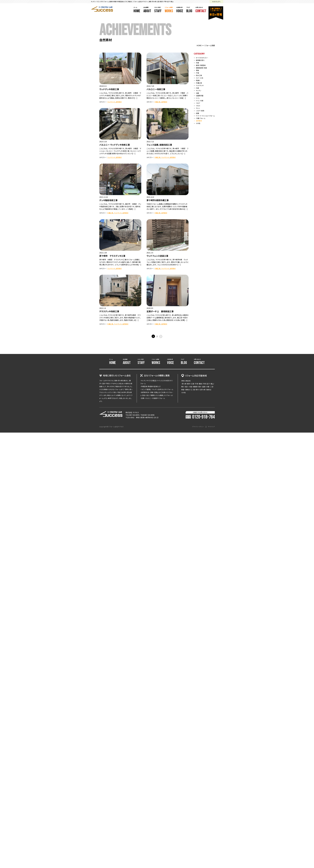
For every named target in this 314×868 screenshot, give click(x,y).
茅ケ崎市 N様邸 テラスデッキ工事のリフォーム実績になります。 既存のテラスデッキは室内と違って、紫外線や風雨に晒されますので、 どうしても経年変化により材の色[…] (120, 262)
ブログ (189, 10)
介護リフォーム (202, 120)
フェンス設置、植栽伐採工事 (159, 145)
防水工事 (200, 75)
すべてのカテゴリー (203, 58)
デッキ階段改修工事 (108, 200)
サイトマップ (211, 427)
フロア (199, 103)
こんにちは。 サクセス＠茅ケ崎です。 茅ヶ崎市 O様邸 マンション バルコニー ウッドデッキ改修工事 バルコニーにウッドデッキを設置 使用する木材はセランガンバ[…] (120, 151)
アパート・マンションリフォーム (205, 116)
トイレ (198, 98)
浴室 (198, 93)
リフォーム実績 (169, 10)
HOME (199, 45)
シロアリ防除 (201, 111)
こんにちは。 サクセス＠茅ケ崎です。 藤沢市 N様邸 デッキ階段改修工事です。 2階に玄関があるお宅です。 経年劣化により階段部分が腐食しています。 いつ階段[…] (120, 206)
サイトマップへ (216, 2)
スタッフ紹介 (158, 10)
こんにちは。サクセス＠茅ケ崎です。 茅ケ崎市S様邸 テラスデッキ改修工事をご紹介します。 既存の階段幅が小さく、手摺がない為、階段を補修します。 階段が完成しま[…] (120, 318)
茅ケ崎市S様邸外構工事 (158, 200)
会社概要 (147, 10)
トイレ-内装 (200, 100)
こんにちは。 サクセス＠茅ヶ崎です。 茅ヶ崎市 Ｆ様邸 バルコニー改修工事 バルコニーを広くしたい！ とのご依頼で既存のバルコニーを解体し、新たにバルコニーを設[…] (167, 95)
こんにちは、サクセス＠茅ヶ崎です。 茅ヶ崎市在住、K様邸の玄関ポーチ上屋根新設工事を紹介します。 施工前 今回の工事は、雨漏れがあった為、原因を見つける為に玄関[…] (167, 318)
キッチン (199, 90)
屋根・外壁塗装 (202, 65)
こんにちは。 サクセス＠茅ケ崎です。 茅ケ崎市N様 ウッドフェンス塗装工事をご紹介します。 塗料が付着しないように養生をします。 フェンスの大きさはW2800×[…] (168, 262)
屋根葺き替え (201, 60)
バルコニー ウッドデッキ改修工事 (115, 145)
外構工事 (157, 102)
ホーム (137, 10)
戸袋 (198, 73)
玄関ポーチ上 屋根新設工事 (160, 311)
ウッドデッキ (111, 102)
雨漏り (199, 80)
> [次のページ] (161, 336)
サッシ (199, 108)
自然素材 (119, 102)
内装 (198, 88)
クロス (199, 106)
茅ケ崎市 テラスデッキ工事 (112, 256)
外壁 (198, 63)
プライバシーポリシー (196, 427)
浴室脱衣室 (201, 95)
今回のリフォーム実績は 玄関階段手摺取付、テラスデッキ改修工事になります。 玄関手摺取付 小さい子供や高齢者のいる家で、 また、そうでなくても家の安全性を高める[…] (167, 206)
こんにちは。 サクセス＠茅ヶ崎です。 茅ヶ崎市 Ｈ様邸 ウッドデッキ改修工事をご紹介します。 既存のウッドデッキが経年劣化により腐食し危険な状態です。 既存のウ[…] (120, 95)
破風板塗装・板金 (203, 68)
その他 (199, 125)
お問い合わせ (201, 10)
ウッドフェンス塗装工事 (157, 256)
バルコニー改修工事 (156, 89)
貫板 (198, 70)
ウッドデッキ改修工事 (109, 89)
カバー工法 (200, 78)
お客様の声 (180, 10)
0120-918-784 (200, 417)
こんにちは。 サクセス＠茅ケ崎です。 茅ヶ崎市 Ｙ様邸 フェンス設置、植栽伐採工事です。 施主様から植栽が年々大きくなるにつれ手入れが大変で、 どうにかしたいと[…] (167, 151)
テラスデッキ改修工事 (109, 311)
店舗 (198, 113)
